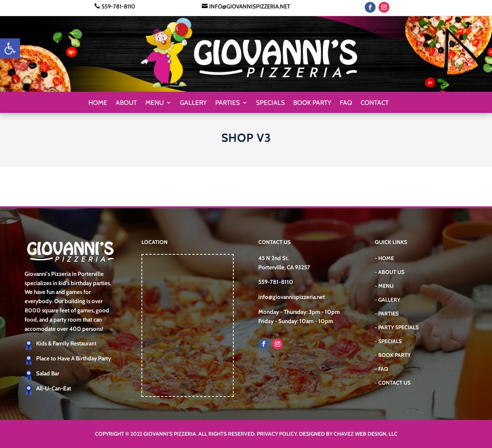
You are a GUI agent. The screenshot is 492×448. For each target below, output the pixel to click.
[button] (10, 48)
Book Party (312, 103)
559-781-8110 (118, 7)
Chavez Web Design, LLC (366, 434)
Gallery (193, 103)
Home (98, 103)
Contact (375, 103)
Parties (228, 103)
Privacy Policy (277, 434)
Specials (270, 103)
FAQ (346, 103)
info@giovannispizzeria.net (250, 7)
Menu (155, 103)
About (126, 103)
